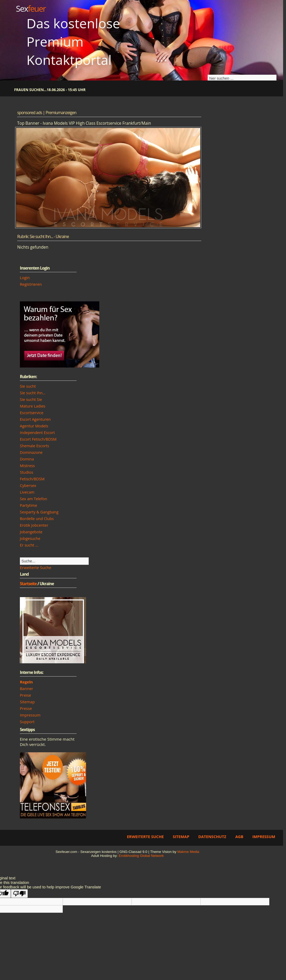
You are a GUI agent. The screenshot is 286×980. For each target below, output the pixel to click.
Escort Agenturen (35, 419)
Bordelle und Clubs (37, 519)
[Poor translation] (19, 894)
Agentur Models (34, 426)
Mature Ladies (33, 406)
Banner (26, 688)
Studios (26, 472)
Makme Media (188, 852)
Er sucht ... (29, 545)
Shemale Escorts (34, 446)
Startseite (28, 584)
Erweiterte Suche (35, 567)
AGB (239, 836)
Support (27, 722)
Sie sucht (28, 386)
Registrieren (31, 284)
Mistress (27, 466)
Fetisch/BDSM (32, 479)
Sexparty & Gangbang (39, 512)
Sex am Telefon (33, 499)
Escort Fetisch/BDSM (38, 439)
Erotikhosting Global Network (141, 856)
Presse (26, 708)
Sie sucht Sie (31, 399)
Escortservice (32, 413)
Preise (25, 695)
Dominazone (31, 452)
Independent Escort (37, 433)
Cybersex (28, 485)
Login (25, 278)
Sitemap (27, 702)
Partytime (28, 505)
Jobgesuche (30, 538)
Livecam (27, 492)
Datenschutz (212, 836)
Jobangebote (31, 532)
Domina (27, 459)
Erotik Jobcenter (34, 525)
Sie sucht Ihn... (33, 393)
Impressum (30, 715)
